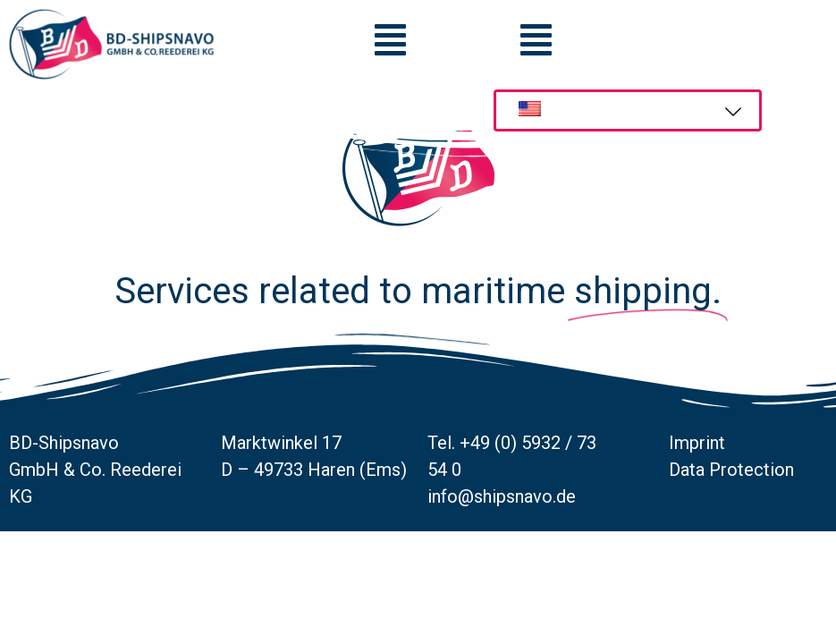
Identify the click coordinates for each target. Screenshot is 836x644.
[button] (536, 40)
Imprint (697, 498)
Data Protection (731, 525)
